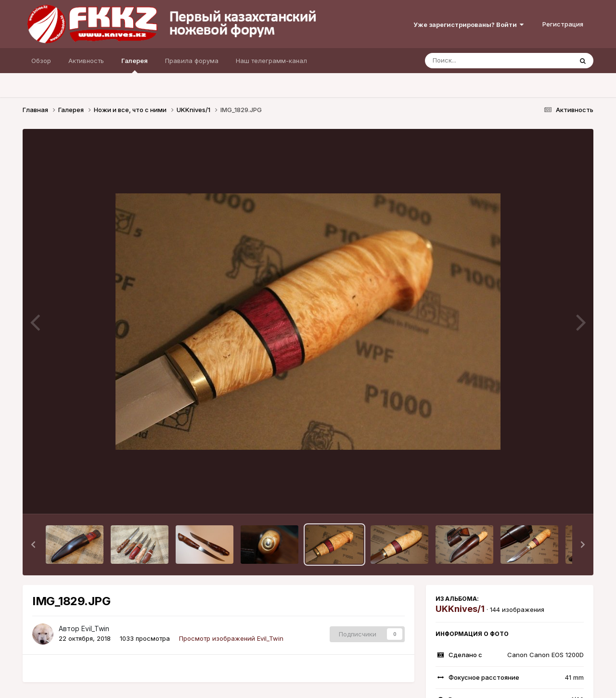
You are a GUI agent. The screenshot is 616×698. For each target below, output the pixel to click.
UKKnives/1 (460, 609)
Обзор (41, 61)
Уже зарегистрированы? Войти (468, 25)
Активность (86, 61)
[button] (33, 545)
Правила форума (192, 61)
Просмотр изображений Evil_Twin (231, 638)
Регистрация (563, 24)
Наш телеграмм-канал (271, 61)
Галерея (135, 65)
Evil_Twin (95, 628)
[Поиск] (480, 61)
